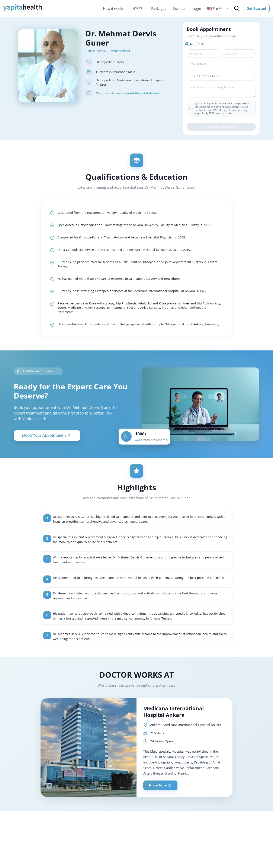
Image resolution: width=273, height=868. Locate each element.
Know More (162, 820)
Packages (159, 9)
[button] (218, 9)
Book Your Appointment (47, 457)
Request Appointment (221, 128)
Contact (179, 9)
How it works (113, 9)
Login (197, 9)
